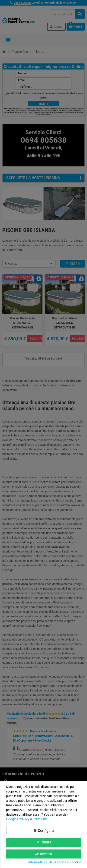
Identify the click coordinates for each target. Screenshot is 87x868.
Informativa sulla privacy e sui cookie (55, 862)
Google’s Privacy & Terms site (27, 819)
